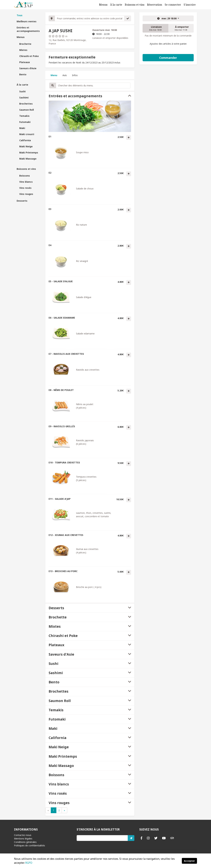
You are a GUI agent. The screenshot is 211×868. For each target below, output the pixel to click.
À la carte (116, 5)
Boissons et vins (135, 5)
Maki (22, 128)
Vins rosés (25, 188)
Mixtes (23, 50)
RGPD (29, 863)
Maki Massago (28, 159)
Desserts (22, 201)
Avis (65, 75)
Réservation (155, 5)
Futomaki (25, 122)
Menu (54, 75)
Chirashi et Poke (29, 56)
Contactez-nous (23, 835)
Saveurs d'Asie (28, 68)
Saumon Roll (27, 110)
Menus (103, 5)
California (25, 140)
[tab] (90, 96)
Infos (75, 75)
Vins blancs (26, 182)
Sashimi (24, 98)
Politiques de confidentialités (30, 845)
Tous (20, 15)
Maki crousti (27, 134)
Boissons (25, 176)
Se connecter (173, 5)
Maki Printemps (29, 153)
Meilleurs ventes (27, 21)
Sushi (22, 91)
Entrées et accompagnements (28, 29)
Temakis (24, 116)
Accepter (189, 861)
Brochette (25, 44)
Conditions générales (25, 842)
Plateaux (25, 62)
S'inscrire (190, 5)
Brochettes (26, 104)
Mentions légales (23, 839)
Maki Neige (26, 146)
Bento (23, 74)
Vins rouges (26, 194)
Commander (168, 58)
